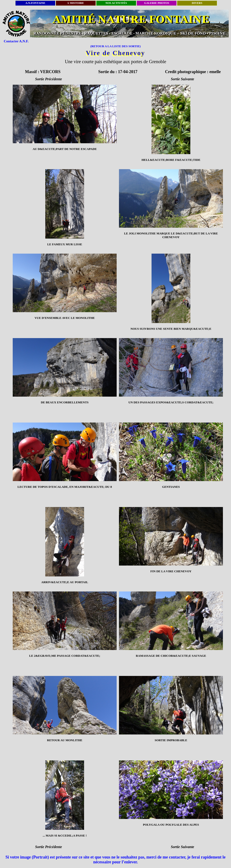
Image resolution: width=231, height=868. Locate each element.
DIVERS (197, 3)
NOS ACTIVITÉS (116, 3)
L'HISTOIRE (76, 3)
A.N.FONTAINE (35, 3)
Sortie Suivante (183, 79)
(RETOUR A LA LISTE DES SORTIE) (115, 46)
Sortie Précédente (49, 79)
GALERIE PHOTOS (157, 3)
